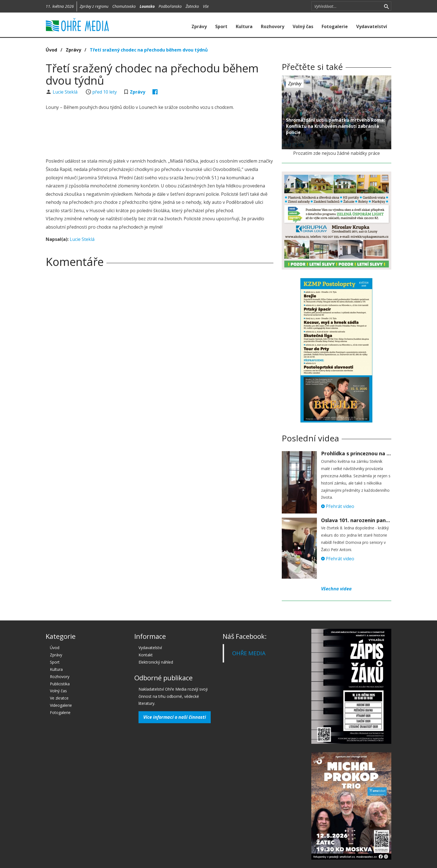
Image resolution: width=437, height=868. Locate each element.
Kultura (244, 26)
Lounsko (147, 6)
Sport (221, 26)
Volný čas (303, 26)
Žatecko (192, 6)
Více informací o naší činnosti (175, 717)
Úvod (51, 50)
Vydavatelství (372, 26)
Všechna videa (336, 589)
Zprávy (199, 26)
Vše (206, 6)
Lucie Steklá (66, 92)
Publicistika (60, 684)
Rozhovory (273, 26)
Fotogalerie (335, 26)
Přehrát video (338, 506)
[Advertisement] (159, 135)
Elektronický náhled (156, 662)
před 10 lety (105, 92)
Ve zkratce (59, 698)
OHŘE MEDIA (249, 653)
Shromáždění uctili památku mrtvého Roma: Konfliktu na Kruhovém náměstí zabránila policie (335, 126)
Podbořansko (170, 6)
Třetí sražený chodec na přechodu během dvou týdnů (149, 50)
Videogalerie (61, 705)
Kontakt (146, 655)
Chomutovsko (124, 6)
